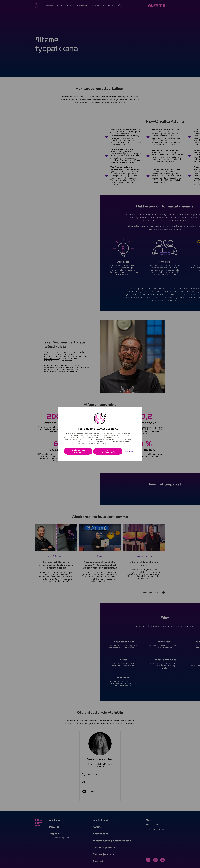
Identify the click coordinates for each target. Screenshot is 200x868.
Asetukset (129, 452)
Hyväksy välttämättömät (108, 451)
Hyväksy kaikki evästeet (78, 451)
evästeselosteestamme (109, 443)
